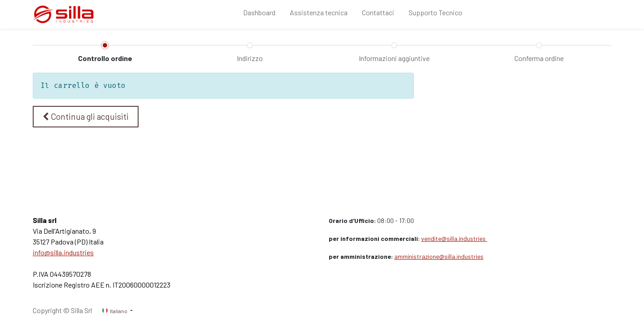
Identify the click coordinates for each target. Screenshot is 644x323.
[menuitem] (259, 14)
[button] (86, 117)
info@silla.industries (63, 252)
